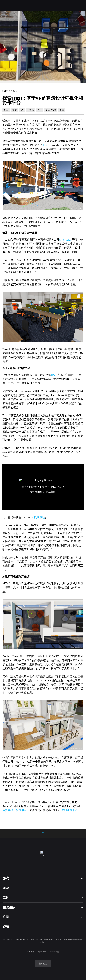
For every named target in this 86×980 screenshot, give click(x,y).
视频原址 (39, 518)
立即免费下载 (70, 810)
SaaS (54, 375)
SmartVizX (66, 240)
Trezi (46, 145)
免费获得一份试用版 (14, 810)
